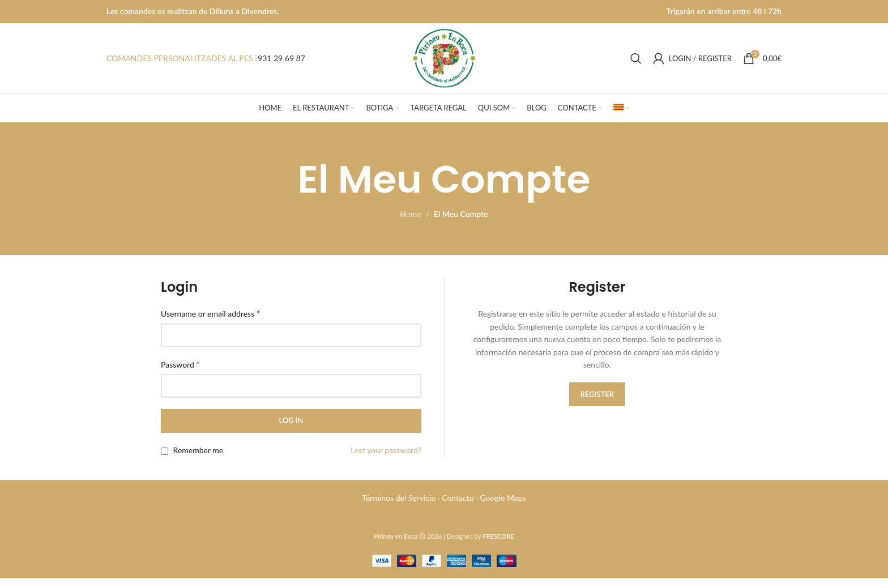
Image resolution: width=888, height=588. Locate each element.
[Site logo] (444, 63)
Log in (291, 431)
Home (410, 224)
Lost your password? (386, 460)
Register (597, 404)
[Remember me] (165, 461)
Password (180, 374)
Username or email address (211, 323)
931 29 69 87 (281, 63)
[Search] (636, 63)
